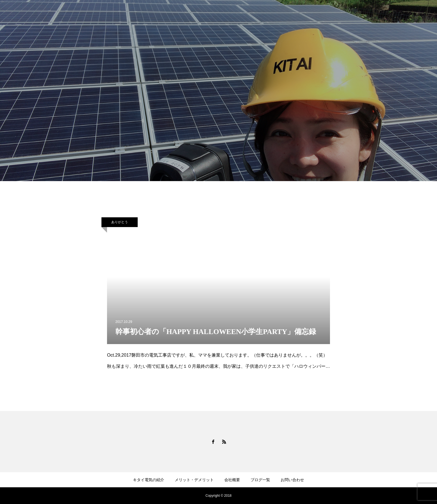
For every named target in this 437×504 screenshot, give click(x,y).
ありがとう (120, 222)
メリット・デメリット (194, 480)
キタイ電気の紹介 (149, 480)
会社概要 (232, 480)
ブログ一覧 (260, 480)
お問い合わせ (292, 480)
